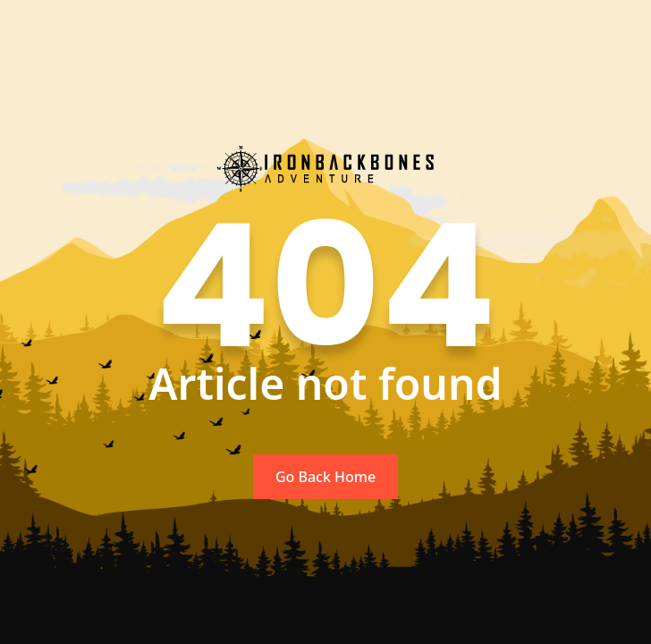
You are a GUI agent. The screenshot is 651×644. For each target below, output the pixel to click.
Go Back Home (325, 477)
